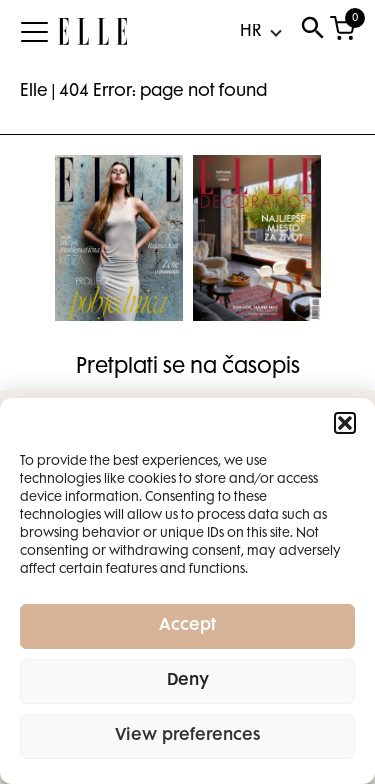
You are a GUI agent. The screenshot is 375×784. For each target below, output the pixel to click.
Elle (34, 92)
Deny (188, 681)
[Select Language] (260, 32)
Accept (187, 626)
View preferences (188, 736)
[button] (345, 423)
